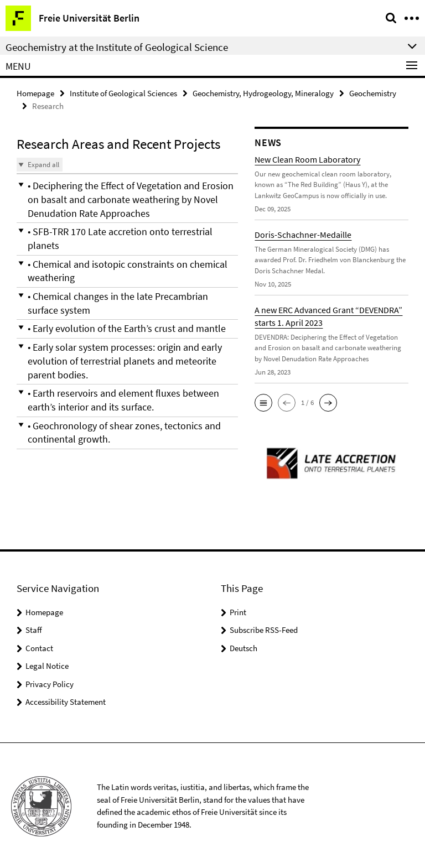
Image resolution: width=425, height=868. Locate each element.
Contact (39, 646)
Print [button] (238, 610)
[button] (127, 197)
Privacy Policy (50, 682)
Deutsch (243, 646)
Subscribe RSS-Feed (264, 629)
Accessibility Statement (66, 701)
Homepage (35, 92)
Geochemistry (373, 92)
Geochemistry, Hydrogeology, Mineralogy (263, 92)
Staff (34, 629)
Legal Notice (47, 665)
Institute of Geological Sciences (123, 92)
